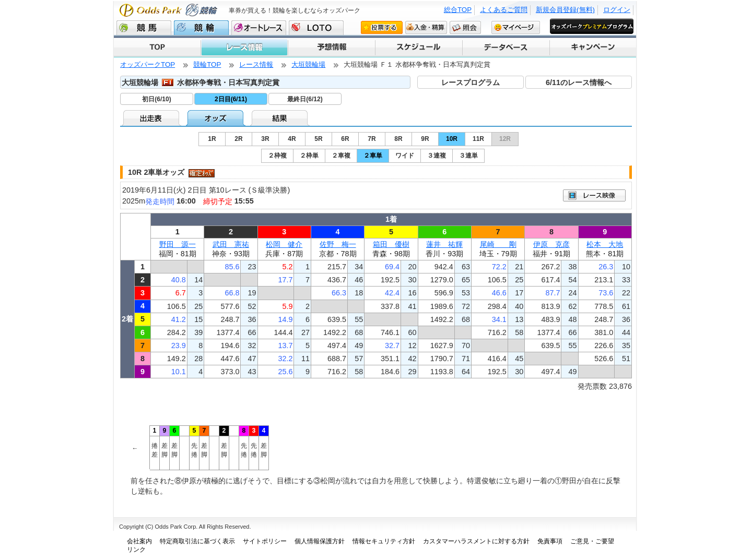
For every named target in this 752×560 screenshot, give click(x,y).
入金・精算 (426, 27)
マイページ (516, 27)
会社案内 (139, 541)
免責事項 (550, 541)
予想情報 (331, 47)
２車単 (373, 156)
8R (398, 139)
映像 (594, 195)
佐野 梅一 (338, 244)
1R (212, 139)
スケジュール (418, 47)
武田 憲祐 (231, 244)
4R (292, 139)
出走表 (152, 118)
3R (265, 139)
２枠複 (277, 156)
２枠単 (309, 156)
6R (345, 139)
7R (372, 139)
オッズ (216, 118)
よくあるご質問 (504, 10)
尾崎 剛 (498, 244)
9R (425, 139)
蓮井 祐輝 (444, 244)
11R (478, 139)
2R (238, 139)
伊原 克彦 (551, 244)
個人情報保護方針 (320, 541)
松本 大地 (605, 244)
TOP (157, 47)
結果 (281, 118)
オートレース (259, 28)
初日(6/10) (156, 99)
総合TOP (458, 10)
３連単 (468, 156)
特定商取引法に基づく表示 (197, 541)
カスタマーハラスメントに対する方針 (476, 541)
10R (452, 139)
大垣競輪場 (308, 64)
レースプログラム (471, 82)
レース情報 (244, 47)
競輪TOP (207, 64)
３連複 (437, 156)
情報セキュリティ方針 (384, 541)
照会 (465, 27)
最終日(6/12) (305, 99)
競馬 (144, 28)
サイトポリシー (265, 541)
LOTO (316, 28)
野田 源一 (178, 244)
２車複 (341, 156)
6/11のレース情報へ (579, 82)
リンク (136, 550)
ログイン (617, 10)
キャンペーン (592, 47)
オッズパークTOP (148, 64)
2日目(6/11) (231, 99)
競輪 (201, 28)
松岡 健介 (284, 244)
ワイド (405, 156)
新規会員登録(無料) (565, 10)
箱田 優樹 (391, 244)
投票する (382, 27)
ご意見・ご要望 (592, 541)
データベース (505, 47)
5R (318, 139)
